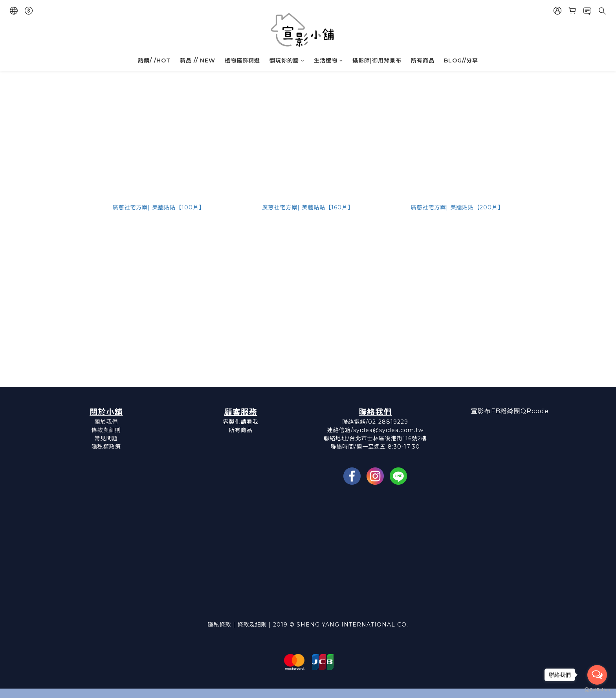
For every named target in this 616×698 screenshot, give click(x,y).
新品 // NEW (198, 60)
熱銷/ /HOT (154, 60)
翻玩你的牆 (287, 60)
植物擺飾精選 (242, 60)
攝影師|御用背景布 (377, 60)
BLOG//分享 (461, 60)
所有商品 (423, 60)
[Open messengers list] (597, 675)
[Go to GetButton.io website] (597, 690)
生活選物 (328, 60)
